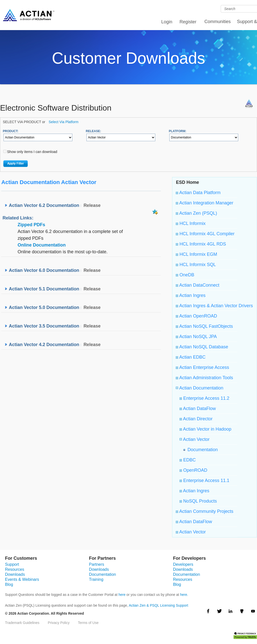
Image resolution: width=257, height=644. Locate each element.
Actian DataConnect (198, 285)
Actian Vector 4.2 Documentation (44, 345)
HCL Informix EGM (196, 254)
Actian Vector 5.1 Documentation (44, 289)
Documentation (201, 450)
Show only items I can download (32, 152)
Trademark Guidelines (22, 623)
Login (167, 22)
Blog (9, 584)
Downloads (15, 574)
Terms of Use (88, 623)
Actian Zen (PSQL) (196, 213)
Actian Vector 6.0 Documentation (44, 270)
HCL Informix (191, 223)
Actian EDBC (191, 357)
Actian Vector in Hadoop (205, 429)
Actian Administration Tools (204, 378)
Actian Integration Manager (205, 203)
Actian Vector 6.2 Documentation (44, 205)
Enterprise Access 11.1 (204, 480)
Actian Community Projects (205, 511)
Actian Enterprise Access (202, 367)
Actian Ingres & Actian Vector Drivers (214, 306)
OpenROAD (193, 470)
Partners (96, 564)
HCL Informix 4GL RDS (201, 244)
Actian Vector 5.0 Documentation (44, 307)
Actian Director (196, 419)
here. (184, 595)
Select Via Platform (63, 122)
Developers (183, 564)
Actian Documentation (201, 388)
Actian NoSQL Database (202, 347)
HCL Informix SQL (196, 265)
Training (96, 579)
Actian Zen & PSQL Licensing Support (158, 605)
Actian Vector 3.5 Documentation (44, 326)
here (122, 595)
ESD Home (187, 182)
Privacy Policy (59, 623)
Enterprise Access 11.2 (204, 398)
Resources (15, 569)
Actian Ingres (191, 295)
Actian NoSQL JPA (196, 337)
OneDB (185, 275)
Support (12, 564)
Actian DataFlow (198, 409)
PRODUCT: (11, 131)
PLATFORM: (178, 131)
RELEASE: (94, 131)
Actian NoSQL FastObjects (204, 326)
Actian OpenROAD (196, 316)
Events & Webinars (22, 579)
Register (188, 22)
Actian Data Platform (198, 193)
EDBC (188, 460)
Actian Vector (196, 439)
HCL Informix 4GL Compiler (205, 234)
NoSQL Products (198, 501)
